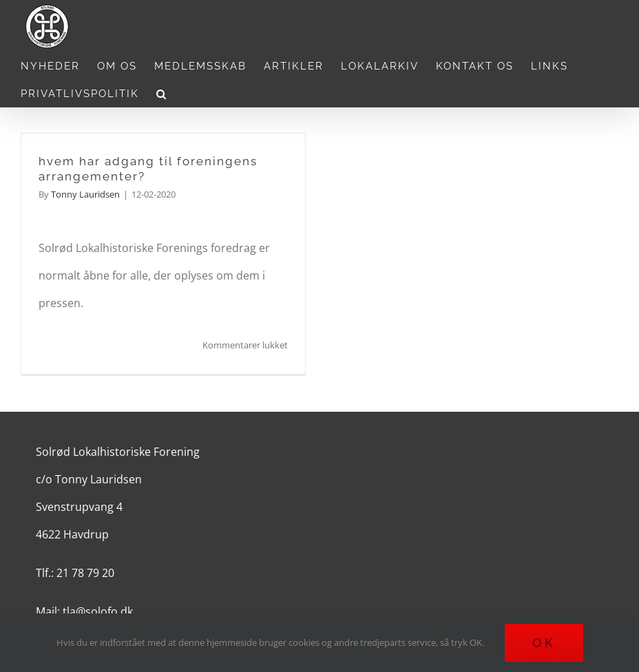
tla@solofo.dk (98, 611)
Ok (544, 643)
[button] (162, 94)
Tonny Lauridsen (85, 194)
